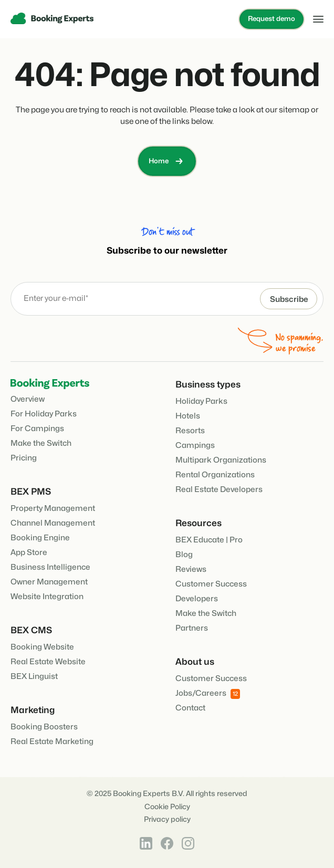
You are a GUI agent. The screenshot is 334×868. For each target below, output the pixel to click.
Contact (190, 708)
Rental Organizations (215, 475)
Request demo (272, 19)
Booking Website (42, 647)
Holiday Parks (201, 401)
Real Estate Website (48, 662)
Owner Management (49, 582)
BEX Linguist (34, 677)
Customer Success (211, 584)
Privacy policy (167, 819)
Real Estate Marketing (52, 742)
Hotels (188, 416)
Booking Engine (40, 538)
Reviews (191, 569)
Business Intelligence (50, 567)
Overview (28, 399)
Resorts (190, 431)
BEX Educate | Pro (209, 540)
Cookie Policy (167, 807)
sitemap (294, 110)
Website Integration (47, 597)
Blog (184, 555)
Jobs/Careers (208, 694)
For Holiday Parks (44, 414)
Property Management (53, 509)
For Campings (37, 429)
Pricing (24, 458)
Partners (192, 628)
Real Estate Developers (219, 490)
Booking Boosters (44, 727)
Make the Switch (41, 443)
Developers (197, 599)
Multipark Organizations (221, 460)
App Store (29, 553)
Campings (195, 446)
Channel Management (53, 523)
